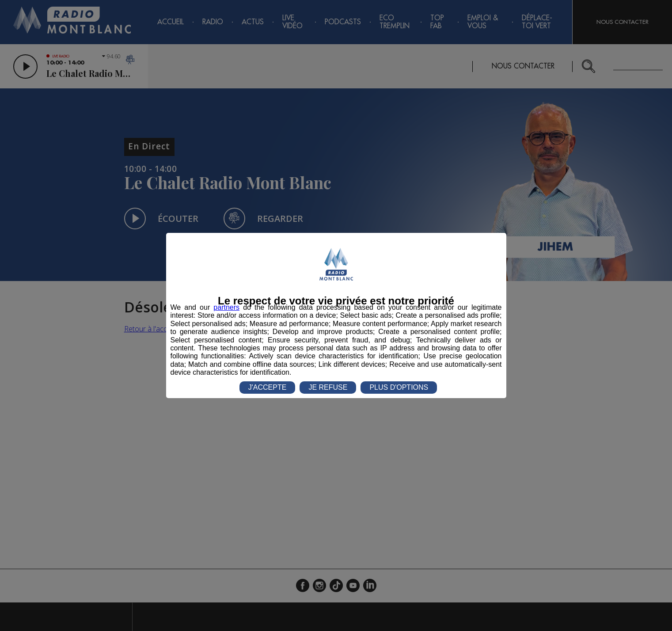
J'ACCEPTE (268, 387)
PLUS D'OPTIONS (399, 387)
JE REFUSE (328, 387)
